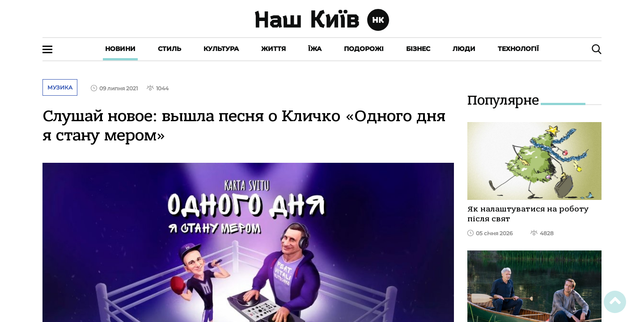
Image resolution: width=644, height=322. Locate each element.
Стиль (169, 49)
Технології (518, 49)
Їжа (315, 49)
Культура (221, 49)
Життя (273, 49)
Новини (120, 49)
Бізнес (418, 49)
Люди (464, 49)
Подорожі (364, 49)
